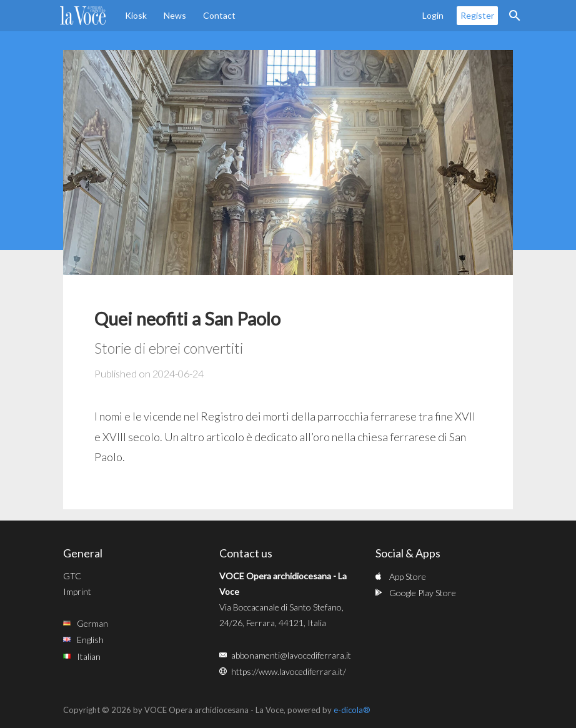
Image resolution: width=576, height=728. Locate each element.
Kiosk (136, 15)
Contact (219, 15)
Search (515, 16)
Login (433, 15)
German (92, 623)
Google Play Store (423, 593)
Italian (89, 656)
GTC (72, 576)
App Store (408, 576)
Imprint (77, 591)
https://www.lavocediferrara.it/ (289, 671)
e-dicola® (352, 710)
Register (477, 15)
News (175, 15)
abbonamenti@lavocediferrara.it (291, 655)
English (90, 640)
